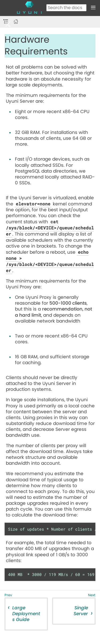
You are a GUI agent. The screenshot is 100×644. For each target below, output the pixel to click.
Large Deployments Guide (26, 614)
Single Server (81, 611)
